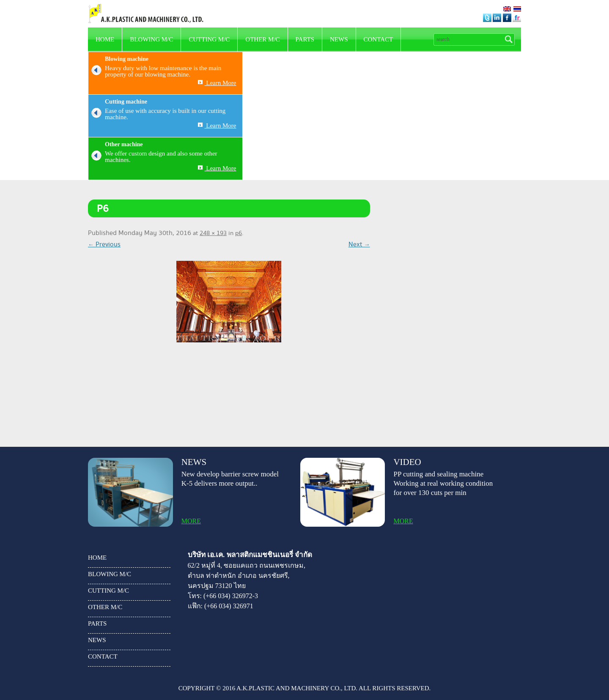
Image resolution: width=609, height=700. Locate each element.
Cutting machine (126, 102)
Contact (379, 39)
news (339, 39)
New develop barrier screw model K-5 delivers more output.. (230, 479)
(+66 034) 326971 (229, 606)
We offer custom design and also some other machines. (153, 157)
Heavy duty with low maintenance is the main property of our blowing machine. (155, 71)
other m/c (262, 39)
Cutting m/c (209, 39)
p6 (239, 233)
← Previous (104, 245)
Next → (359, 245)
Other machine (124, 144)
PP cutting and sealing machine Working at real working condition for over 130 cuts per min (443, 483)
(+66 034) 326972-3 (231, 596)
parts (305, 39)
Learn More (217, 83)
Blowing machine (127, 59)
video (407, 462)
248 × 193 (213, 233)
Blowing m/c (151, 39)
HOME (105, 39)
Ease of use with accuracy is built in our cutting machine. (157, 114)
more (191, 521)
